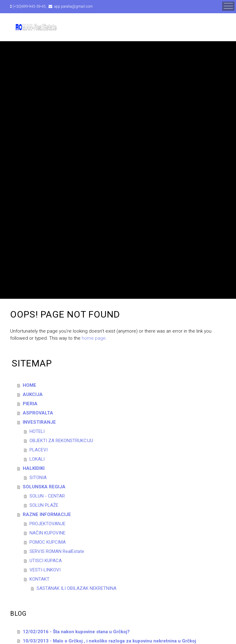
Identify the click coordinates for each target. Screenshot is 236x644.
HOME (29, 385)
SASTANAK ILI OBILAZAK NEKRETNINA (77, 588)
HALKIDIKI (34, 468)
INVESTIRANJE (39, 422)
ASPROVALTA (38, 413)
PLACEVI (39, 450)
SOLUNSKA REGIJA (44, 487)
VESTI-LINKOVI (45, 570)
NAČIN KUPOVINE (47, 533)
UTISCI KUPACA (46, 561)
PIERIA (30, 404)
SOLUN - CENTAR (47, 496)
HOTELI (37, 431)
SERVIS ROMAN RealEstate (57, 551)
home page (94, 338)
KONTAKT (39, 579)
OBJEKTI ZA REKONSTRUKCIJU (61, 441)
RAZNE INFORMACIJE (47, 514)
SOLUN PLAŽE (44, 505)
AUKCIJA (33, 394)
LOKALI (37, 459)
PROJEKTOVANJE (47, 524)
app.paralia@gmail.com (73, 6)
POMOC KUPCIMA (48, 542)
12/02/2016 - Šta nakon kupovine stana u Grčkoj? (76, 632)
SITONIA (38, 478)
